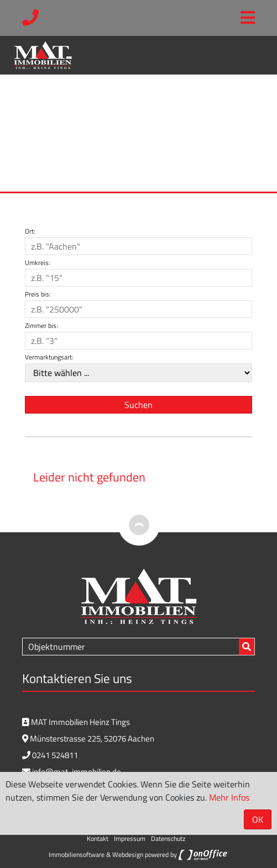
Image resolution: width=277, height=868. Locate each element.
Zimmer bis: (41, 326)
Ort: (30, 231)
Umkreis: (38, 263)
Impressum (130, 838)
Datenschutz (168, 838)
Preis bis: (38, 294)
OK (258, 819)
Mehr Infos (229, 797)
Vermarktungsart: (49, 357)
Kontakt (98, 838)
